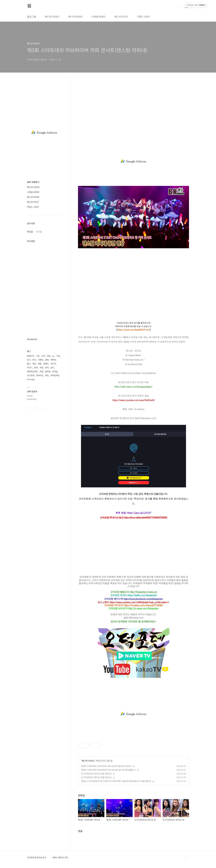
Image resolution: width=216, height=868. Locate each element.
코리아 (53, 364)
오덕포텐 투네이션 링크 (37, 858)
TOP (187, 859)
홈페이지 (31, 356)
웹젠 (47, 360)
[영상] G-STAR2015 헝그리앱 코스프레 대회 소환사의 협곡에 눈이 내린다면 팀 (116, 781)
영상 (34, 364)
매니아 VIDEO (52, 16)
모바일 (55, 371)
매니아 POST (121, 16)
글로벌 (48, 371)
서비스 (30, 368)
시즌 (38, 356)
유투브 (43, 410)
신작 (43, 356)
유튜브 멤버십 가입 (60, 858)
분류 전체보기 (33, 182)
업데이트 (40, 375)
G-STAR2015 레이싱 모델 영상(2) (96, 774)
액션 (41, 368)
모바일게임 (55, 375)
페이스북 (30, 410)
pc (53, 356)
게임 (47, 375)
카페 (41, 371)
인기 (29, 360)
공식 (52, 368)
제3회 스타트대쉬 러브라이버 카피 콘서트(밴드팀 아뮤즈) (106, 766)
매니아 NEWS (75, 16)
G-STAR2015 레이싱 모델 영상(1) (96, 777)
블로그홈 (31, 16)
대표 (40, 364)
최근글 (30, 232)
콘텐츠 (46, 364)
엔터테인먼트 (32, 371)
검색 (180, 6)
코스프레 (31, 375)
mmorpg (31, 379)
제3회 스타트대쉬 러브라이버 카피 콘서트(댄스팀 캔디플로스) (108, 770)
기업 (58, 356)
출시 (29, 364)
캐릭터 (53, 360)
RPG (34, 360)
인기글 (39, 232)
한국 (36, 368)
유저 (47, 368)
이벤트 (41, 360)
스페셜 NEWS (98, 16)
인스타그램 (37, 410)
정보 (49, 356)
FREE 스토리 (144, 16)
